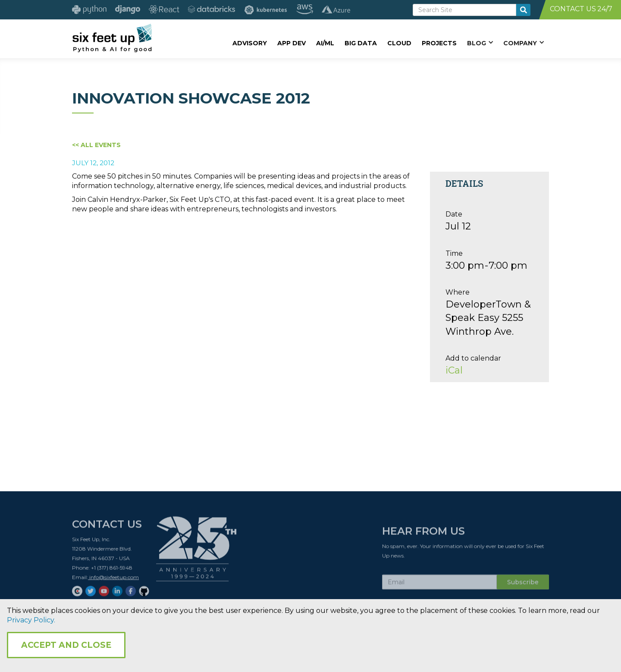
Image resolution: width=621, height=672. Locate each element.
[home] (112, 38)
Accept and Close (66, 645)
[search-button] (523, 10)
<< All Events (96, 145)
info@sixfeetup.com (113, 579)
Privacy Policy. (31, 620)
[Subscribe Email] (439, 584)
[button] (480, 43)
